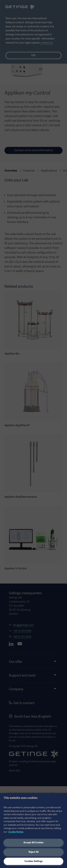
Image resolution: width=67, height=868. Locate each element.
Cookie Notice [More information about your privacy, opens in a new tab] (16, 832)
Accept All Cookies (33, 842)
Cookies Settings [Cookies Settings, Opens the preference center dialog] (34, 861)
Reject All (33, 852)
